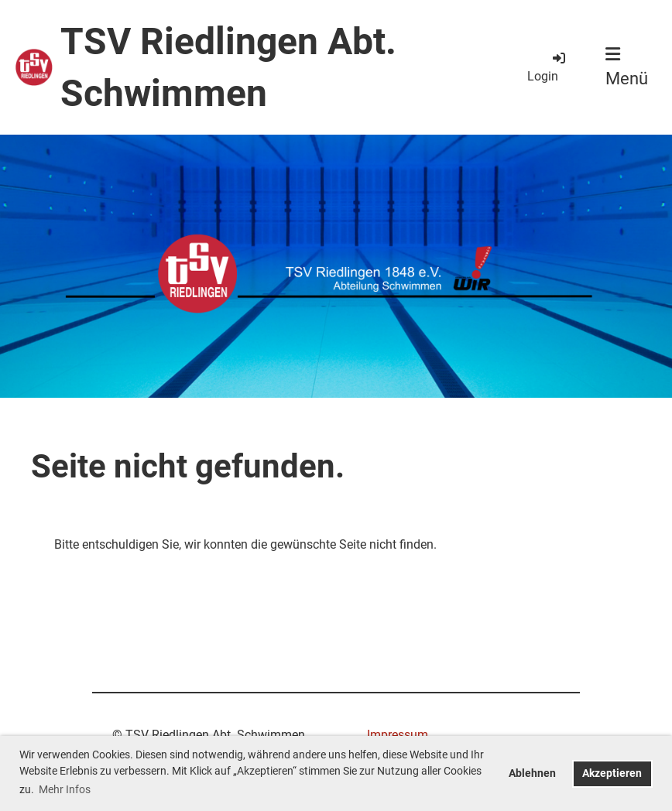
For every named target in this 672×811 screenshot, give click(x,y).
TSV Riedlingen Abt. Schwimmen (228, 67)
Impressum (398, 735)
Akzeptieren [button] (612, 773)
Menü (627, 67)
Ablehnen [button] (532, 773)
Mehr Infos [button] (65, 789)
